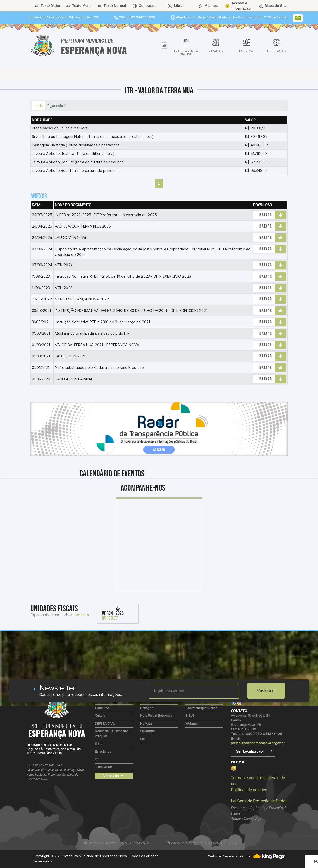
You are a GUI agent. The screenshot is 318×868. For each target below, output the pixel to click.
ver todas (82, 615)
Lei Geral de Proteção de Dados (259, 801)
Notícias (146, 724)
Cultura (100, 716)
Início (39, 106)
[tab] (164, 45)
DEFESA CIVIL (105, 724)
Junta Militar (103, 767)
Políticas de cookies (249, 790)
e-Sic (98, 744)
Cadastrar (266, 691)
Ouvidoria (147, 731)
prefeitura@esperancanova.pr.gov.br (258, 743)
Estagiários (103, 752)
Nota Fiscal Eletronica (156, 716)
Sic (142, 739)
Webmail (192, 724)
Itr (96, 759)
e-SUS (190, 716)
